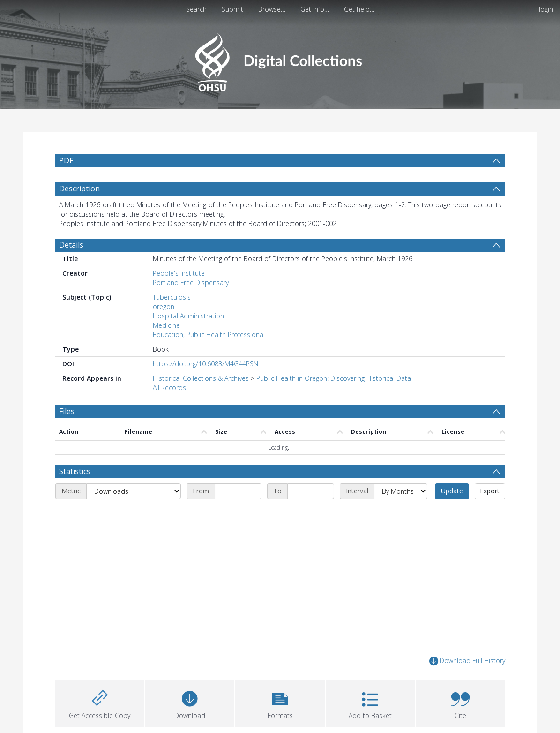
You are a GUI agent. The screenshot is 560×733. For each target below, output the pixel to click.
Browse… (272, 9)
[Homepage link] (280, 59)
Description (79, 189)
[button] (280, 703)
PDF (66, 160)
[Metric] (134, 491)
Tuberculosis (172, 297)
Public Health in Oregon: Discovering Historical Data (334, 378)
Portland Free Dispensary (191, 283)
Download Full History (467, 661)
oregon (164, 306)
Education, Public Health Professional (209, 335)
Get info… (315, 9)
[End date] (311, 491)
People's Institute (179, 273)
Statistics (75, 471)
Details (71, 245)
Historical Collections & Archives (201, 378)
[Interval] (401, 491)
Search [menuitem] (196, 9)
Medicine (166, 325)
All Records (169, 388)
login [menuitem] (546, 9)
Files (67, 411)
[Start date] (238, 491)
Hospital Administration (188, 316)
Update (452, 491)
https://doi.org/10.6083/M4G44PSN (205, 364)
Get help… (359, 9)
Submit (232, 9)
